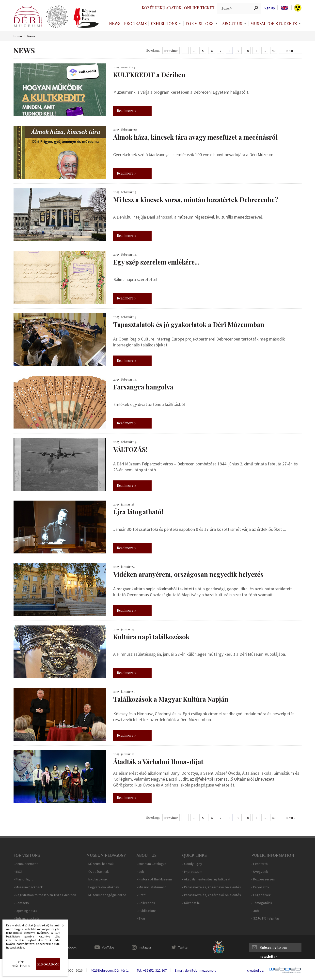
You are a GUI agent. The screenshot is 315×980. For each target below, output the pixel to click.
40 (274, 51)
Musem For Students (274, 23)
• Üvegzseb (260, 872)
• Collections (146, 903)
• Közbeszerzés (263, 879)
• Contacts (21, 903)
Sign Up (269, 8)
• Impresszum (192, 872)
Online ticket (199, 8)
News (115, 23)
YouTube (108, 947)
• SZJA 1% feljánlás (265, 918)
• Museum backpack (28, 887)
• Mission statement (151, 887)
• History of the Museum (154, 879)
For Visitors (199, 23)
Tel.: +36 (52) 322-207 (152, 970)
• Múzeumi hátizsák (100, 864)
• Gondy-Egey (192, 864)
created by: (256, 971)
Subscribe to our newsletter (274, 949)
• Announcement (26, 864)
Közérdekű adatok (162, 8)
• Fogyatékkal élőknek (103, 887)
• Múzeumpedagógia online (106, 895)
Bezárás (61, 927)
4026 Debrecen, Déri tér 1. (110, 970)
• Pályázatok (260, 887)
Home (18, 36)
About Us (232, 23)
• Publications (147, 911)
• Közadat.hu (191, 903)
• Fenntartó (260, 864)
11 (256, 51)
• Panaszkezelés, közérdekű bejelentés (212, 887)
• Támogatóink (262, 903)
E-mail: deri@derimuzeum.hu (196, 970)
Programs (135, 23)
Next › (291, 51)
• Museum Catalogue (152, 864)
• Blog (141, 918)
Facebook (69, 947)
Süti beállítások (21, 964)
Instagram (146, 947)
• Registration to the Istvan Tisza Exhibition (45, 895)
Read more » (126, 111)
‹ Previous (171, 51)
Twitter (183, 947)
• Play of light (23, 879)
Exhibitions (164, 23)
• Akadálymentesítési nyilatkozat (206, 879)
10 (247, 51)
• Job (140, 872)
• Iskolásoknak (97, 879)
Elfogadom (48, 964)
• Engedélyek (261, 895)
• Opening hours (25, 911)
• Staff (141, 895)
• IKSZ (18, 872)
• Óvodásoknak (98, 872)
